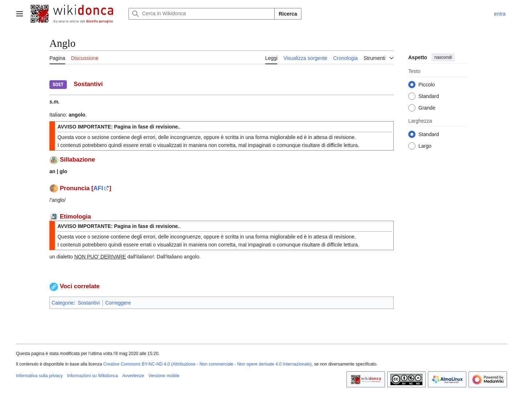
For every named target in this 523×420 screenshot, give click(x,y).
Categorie (63, 303)
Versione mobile (164, 376)
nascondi (443, 57)
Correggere (118, 303)
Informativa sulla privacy (39, 376)
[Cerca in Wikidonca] (202, 14)
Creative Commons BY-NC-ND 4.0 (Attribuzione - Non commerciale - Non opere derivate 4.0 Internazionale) (207, 364)
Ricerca (288, 14)
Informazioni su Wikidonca (93, 376)
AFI (98, 188)
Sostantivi (89, 303)
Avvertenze (133, 376)
